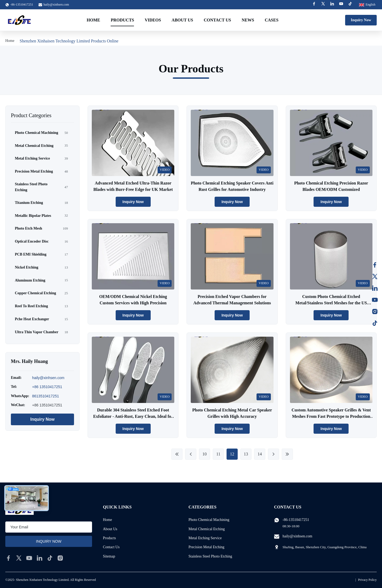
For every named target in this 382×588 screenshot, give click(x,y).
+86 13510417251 (47, 387)
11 (218, 454)
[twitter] (19, 558)
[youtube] (29, 558)
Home (94, 20)
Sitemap (109, 556)
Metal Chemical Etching (207, 529)
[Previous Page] (191, 454)
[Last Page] (287, 454)
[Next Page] (274, 454)
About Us (182, 20)
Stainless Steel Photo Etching (210, 556)
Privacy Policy (367, 580)
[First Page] (177, 454)
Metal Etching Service (205, 538)
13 (246, 454)
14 (260, 454)
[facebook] (8, 558)
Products (122, 20)
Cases (272, 20)
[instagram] (60, 558)
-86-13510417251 (296, 520)
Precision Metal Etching (207, 547)
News (248, 20)
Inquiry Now (361, 20)
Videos (153, 20)
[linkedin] (40, 558)
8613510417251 (45, 396)
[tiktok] (50, 558)
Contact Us (217, 20)
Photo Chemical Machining (209, 520)
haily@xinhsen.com (56, 5)
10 (205, 454)
